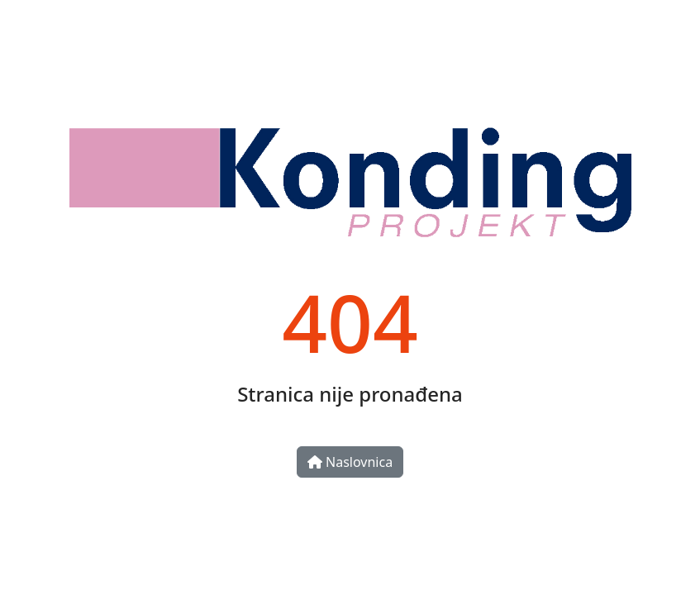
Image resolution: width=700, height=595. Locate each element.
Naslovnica (350, 462)
